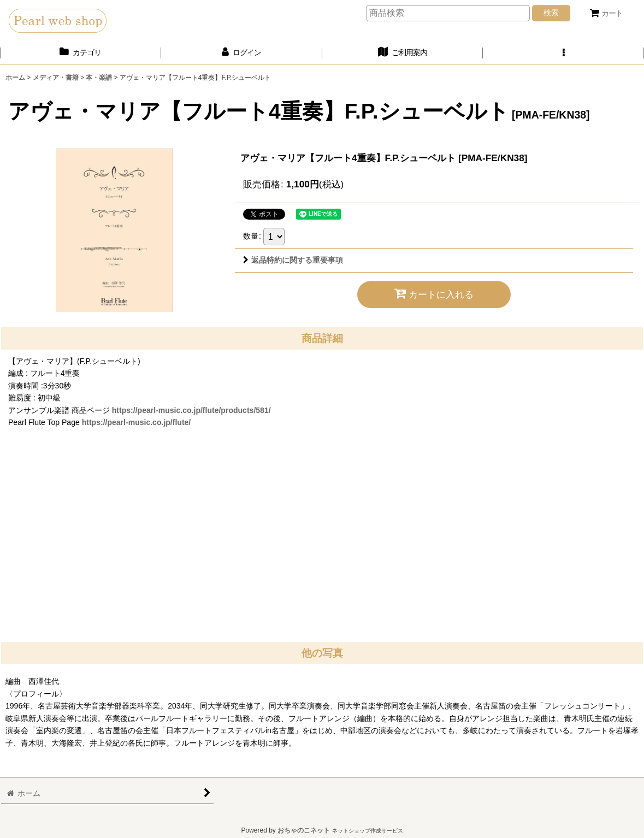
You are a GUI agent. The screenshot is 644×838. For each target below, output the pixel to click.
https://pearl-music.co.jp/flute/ (137, 422)
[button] (563, 53)
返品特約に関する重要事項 (293, 260)
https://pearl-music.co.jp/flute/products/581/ (191, 410)
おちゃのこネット (304, 830)
